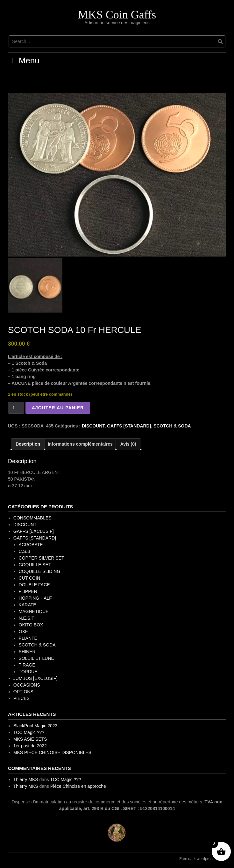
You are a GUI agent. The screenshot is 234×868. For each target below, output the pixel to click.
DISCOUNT (93, 426)
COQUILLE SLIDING (40, 571)
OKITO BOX (31, 625)
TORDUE (28, 672)
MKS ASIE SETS (30, 739)
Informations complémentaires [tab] (80, 444)
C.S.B (25, 551)
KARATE (28, 605)
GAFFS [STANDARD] (129, 426)
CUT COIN (29, 578)
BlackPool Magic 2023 (35, 726)
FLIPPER (28, 591)
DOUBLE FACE (34, 585)
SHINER (27, 652)
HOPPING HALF (35, 598)
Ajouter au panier (58, 408)
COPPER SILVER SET (42, 558)
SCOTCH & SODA (172, 426)
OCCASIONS (27, 685)
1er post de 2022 (30, 746)
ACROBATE (31, 545)
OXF (23, 632)
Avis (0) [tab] (128, 444)
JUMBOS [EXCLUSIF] (35, 678)
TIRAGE (27, 665)
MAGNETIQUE (34, 611)
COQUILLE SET (35, 565)
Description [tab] (28, 444)
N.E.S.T (27, 618)
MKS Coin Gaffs (117, 15)
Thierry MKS (26, 780)
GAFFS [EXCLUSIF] (34, 531)
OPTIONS (23, 692)
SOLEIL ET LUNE (36, 658)
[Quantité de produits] (16, 408)
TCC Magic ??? (29, 732)
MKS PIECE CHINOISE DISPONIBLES (52, 752)
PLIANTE (28, 638)
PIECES (21, 698)
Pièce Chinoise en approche (78, 786)
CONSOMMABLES (32, 518)
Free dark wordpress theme (203, 859)
